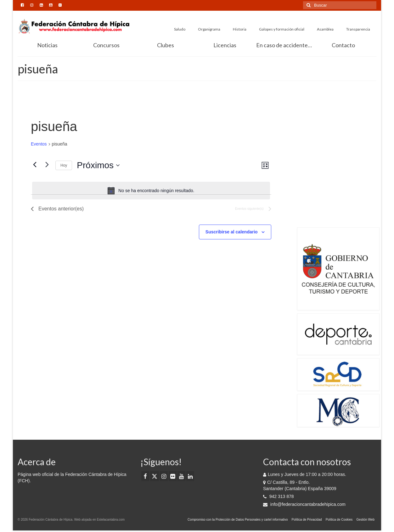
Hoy (64, 165)
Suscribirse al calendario (232, 232)
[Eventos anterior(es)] (35, 165)
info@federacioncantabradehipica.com (304, 504)
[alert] (151, 191)
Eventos (39, 144)
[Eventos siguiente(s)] (47, 165)
